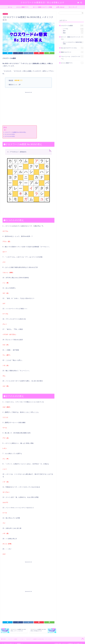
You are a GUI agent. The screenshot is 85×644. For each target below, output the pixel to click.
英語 (73, 33)
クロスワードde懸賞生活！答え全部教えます (43, 2)
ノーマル (5, 14)
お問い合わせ (60, 7)
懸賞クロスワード (72, 52)
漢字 (73, 31)
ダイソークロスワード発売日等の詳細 (73, 43)
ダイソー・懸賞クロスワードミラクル (72, 38)
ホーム (10, 7)
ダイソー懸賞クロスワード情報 (42, 7)
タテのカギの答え (10, 136)
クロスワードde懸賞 (72, 25)
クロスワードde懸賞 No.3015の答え (16, 132)
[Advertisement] (28, 108)
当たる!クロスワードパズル (72, 48)
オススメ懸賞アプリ (23, 7)
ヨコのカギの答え (10, 134)
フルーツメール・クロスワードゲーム (72, 57)
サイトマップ (73, 7)
